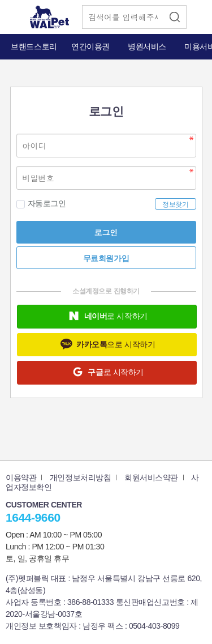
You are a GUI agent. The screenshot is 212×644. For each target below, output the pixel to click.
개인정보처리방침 (81, 477)
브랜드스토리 (34, 46)
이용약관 (21, 477)
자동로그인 (41, 204)
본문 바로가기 (0, 0)
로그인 (106, 232)
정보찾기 (175, 204)
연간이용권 (90, 46)
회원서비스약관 (151, 477)
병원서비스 (147, 46)
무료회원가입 (106, 258)
